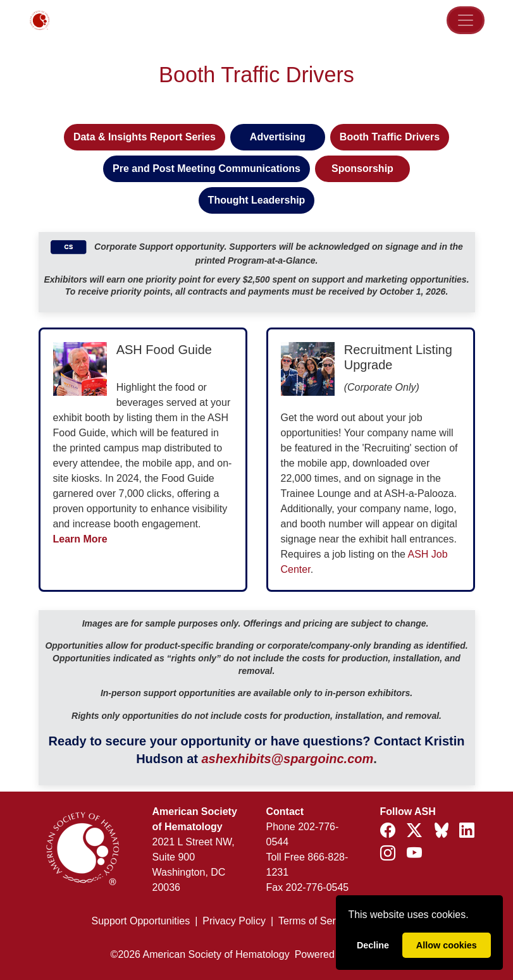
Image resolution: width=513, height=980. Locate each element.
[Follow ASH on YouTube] (414, 853)
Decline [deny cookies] (373, 945)
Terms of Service (316, 921)
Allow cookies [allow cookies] (447, 945)
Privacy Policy (234, 921)
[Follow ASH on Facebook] (390, 830)
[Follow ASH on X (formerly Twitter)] (417, 830)
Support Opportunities (141, 921)
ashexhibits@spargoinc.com (287, 759)
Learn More (80, 539)
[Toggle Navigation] (466, 20)
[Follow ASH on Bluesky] (443, 832)
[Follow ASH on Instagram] (390, 853)
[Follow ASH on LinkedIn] (467, 830)
